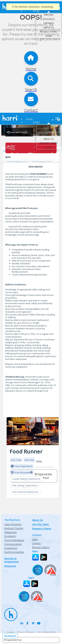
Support (36, 543)
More (36, 11)
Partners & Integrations (12, 560)
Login (49, 36)
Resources (49, 19)
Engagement (11, 548)
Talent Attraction (13, 524)
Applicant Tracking (14, 528)
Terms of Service (26, 632)
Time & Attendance (14, 540)
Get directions (10, 636)
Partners (49, 23)
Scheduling (10, 536)
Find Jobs (49, 15)
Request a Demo (49, 32)
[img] (33, 431)
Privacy (10, 632)
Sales (35, 539)
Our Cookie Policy (47, 632)
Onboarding (10, 532)
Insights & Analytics (14, 552)
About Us (49, 27)
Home (29, 119)
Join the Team (41, 524)
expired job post (14, 640)
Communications (13, 544)
